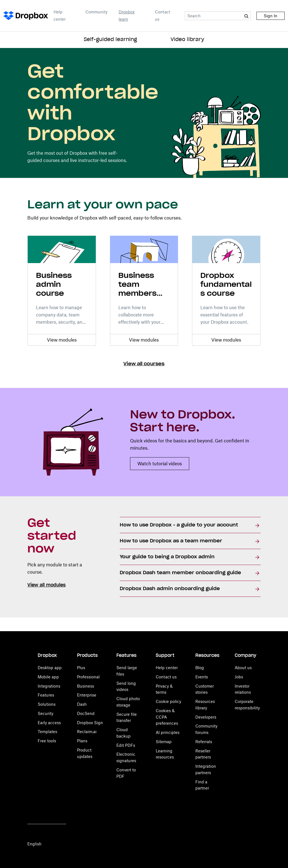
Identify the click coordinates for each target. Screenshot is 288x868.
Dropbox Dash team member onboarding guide (180, 573)
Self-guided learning (110, 40)
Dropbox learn (127, 15)
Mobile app (48, 677)
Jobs (239, 677)
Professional (88, 677)
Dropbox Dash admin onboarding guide (170, 589)
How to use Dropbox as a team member (171, 541)
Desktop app (50, 668)
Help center (60, 15)
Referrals (204, 742)
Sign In (271, 16)
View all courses (144, 364)
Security (45, 713)
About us (243, 668)
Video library (187, 40)
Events (202, 677)
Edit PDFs (126, 745)
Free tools (47, 741)
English (34, 844)
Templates (47, 732)
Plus (81, 668)
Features (46, 695)
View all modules (46, 585)
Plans (82, 741)
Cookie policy (168, 701)
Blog (200, 668)
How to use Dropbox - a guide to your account (179, 525)
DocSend (86, 713)
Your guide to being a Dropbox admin (167, 557)
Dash (82, 704)
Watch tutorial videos (160, 464)
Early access (49, 723)
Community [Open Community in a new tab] (96, 12)
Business (86, 686)
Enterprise (87, 695)
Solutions (47, 704)
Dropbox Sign (90, 723)
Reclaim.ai (87, 732)
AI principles (168, 732)
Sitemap (164, 742)
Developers (206, 717)
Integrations (49, 686)
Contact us (163, 15)
